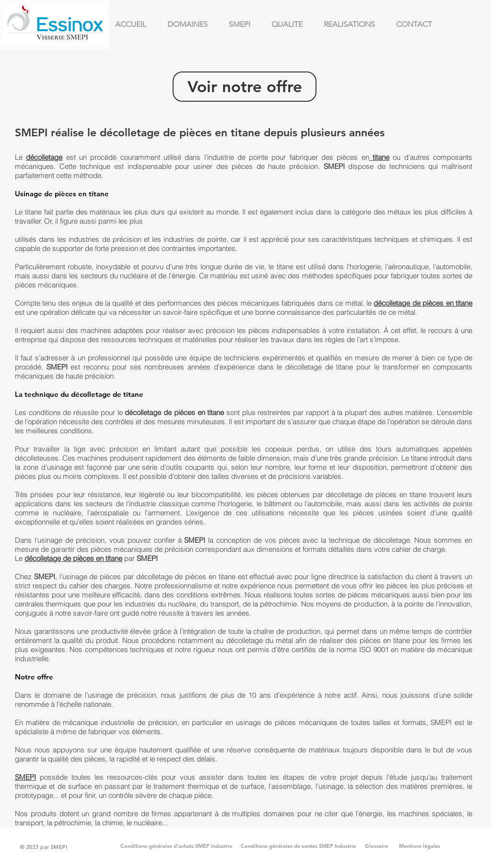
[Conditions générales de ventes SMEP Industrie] (298, 846)
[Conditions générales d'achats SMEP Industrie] (176, 846)
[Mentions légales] (419, 846)
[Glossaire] (376, 846)
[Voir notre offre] (245, 87)
